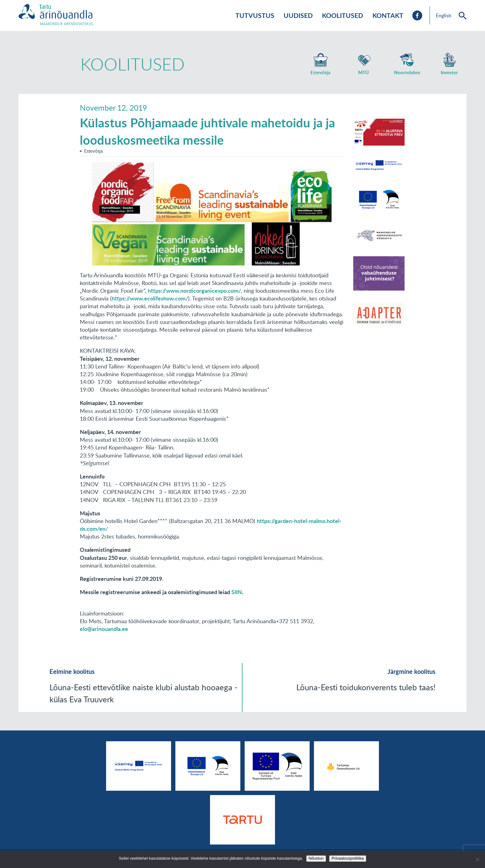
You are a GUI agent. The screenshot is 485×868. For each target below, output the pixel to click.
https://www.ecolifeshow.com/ (150, 298)
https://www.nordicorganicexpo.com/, (195, 291)
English (444, 15)
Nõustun (316, 858)
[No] (477, 859)
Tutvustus (255, 15)
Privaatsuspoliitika (348, 858)
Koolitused (343, 15)
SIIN (237, 592)
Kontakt (388, 15)
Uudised (298, 15)
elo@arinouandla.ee (104, 629)
